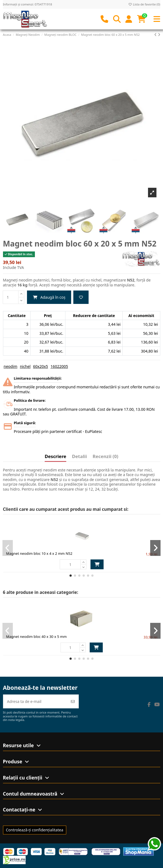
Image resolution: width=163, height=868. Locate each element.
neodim (10, 366)
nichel (25, 366)
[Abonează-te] (73, 701)
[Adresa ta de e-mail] (35, 701)
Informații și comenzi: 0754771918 (28, 4)
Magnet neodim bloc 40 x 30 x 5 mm (36, 637)
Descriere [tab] (55, 457)
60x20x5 (40, 366)
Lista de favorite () (144, 4)
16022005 (59, 366)
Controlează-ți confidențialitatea (35, 830)
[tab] (105, 458)
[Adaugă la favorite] (81, 297)
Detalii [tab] (79, 457)
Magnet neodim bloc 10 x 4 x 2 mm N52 (39, 553)
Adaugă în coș (49, 297)
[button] (71, 576)
